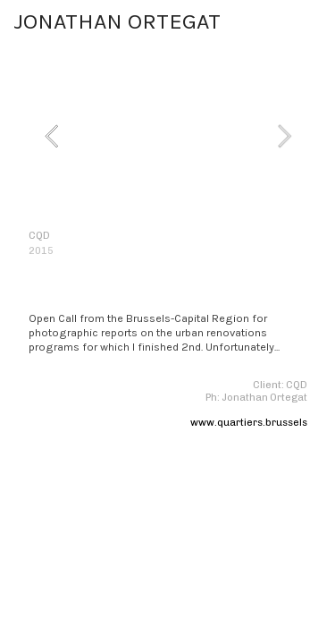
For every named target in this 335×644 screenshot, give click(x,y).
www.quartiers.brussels (249, 423)
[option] (168, 136)
